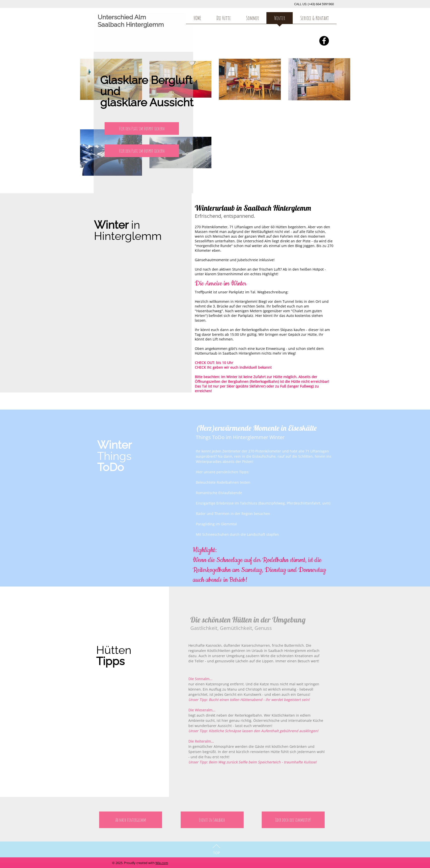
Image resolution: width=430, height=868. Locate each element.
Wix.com (162, 863)
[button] (142, 128)
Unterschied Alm (122, 17)
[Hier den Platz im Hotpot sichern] (142, 151)
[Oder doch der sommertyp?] (293, 820)
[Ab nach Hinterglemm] (131, 820)
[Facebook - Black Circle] (324, 41)
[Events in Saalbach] (212, 820)
